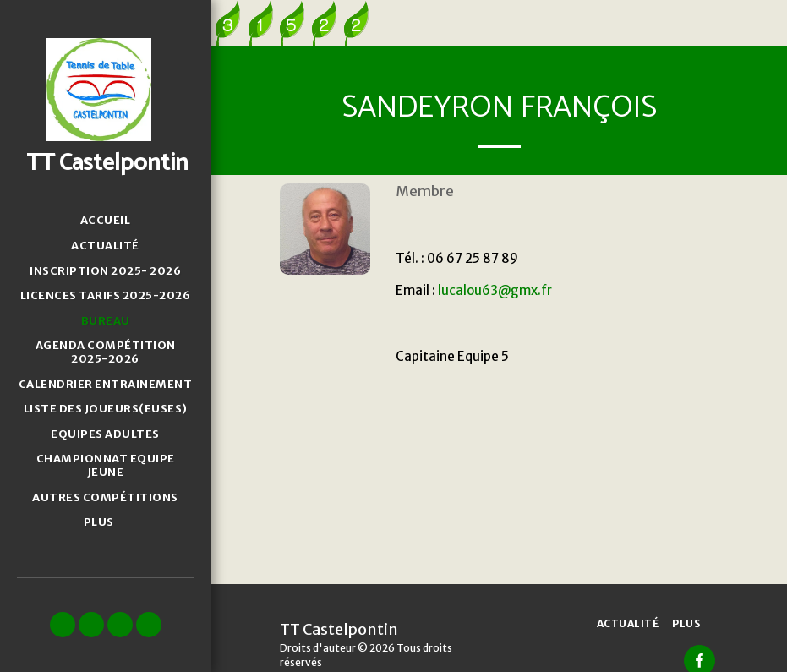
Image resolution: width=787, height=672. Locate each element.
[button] (63, 625)
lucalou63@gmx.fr (495, 290)
